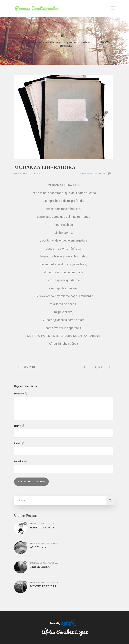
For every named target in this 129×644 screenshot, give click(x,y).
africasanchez (23, 174)
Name (19, 426)
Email (19, 444)
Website (20, 461)
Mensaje (21, 394)
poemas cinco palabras (79, 42)
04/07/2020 (36, 174)
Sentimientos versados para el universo (41, 42)
